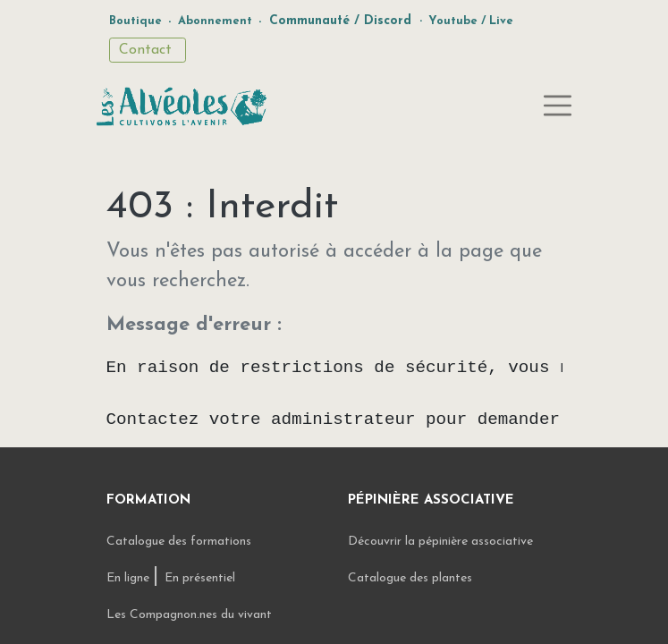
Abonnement (215, 21)
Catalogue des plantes (410, 578)
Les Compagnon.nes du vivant (189, 615)
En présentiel (200, 578)
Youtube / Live (471, 21)
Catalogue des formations (179, 542)
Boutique (135, 21)
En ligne (130, 578)
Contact (148, 50)
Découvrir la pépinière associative (442, 542)
